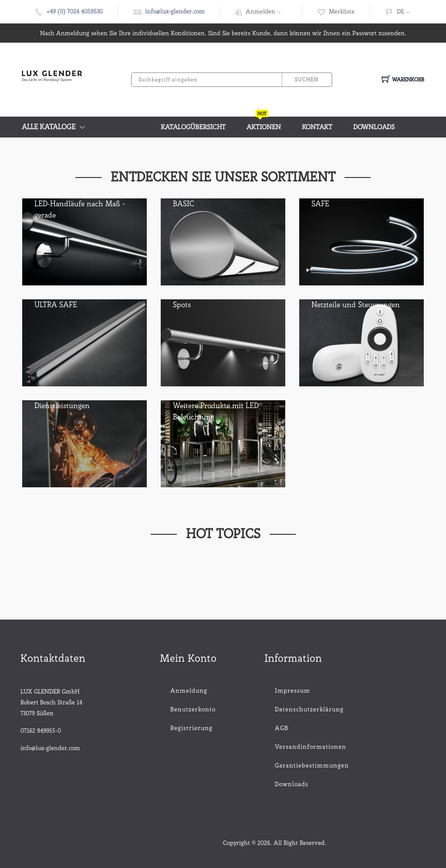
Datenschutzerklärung (292, 709)
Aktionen (264, 124)
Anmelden (266, 11)
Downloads (374, 127)
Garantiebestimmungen (292, 765)
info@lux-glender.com (175, 11)
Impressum (292, 690)
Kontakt (317, 127)
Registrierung (191, 728)
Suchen (307, 79)
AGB (282, 728)
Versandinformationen (292, 747)
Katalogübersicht (193, 127)
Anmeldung (189, 690)
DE (400, 11)
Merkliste (336, 11)
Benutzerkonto (193, 709)
